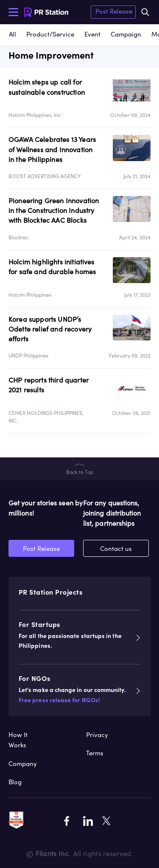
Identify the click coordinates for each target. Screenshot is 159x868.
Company (23, 764)
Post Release (114, 11)
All (13, 34)
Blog (15, 782)
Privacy (97, 735)
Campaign (126, 34)
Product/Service (50, 34)
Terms (95, 753)
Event (92, 34)
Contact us (116, 549)
